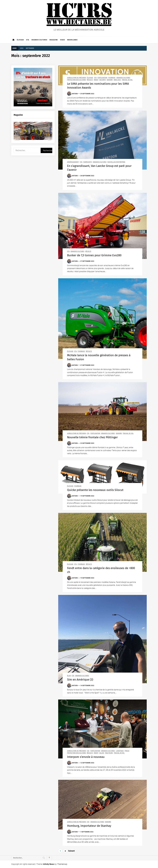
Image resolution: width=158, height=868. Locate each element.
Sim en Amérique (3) (80, 680)
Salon (102, 753)
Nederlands (72, 40)
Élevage (20, 40)
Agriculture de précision (77, 78)
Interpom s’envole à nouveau (86, 757)
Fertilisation (102, 78)
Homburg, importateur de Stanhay (89, 826)
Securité (103, 80)
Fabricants (87, 162)
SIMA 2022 (117, 80)
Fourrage (112, 78)
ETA (28, 40)
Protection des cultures (77, 80)
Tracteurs (109, 753)
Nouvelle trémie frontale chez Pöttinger (92, 437)
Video (62, 40)
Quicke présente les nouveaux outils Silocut (95, 490)
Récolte (90, 80)
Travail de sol (127, 80)
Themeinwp (62, 864)
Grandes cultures (39, 40)
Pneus (127, 751)
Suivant (71, 851)
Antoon (75, 94)
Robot (96, 80)
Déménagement (73, 162)
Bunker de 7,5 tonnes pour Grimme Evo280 (94, 255)
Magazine (54, 40)
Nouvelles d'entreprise (116, 162)
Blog (69, 676)
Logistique (120, 751)
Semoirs (110, 80)
